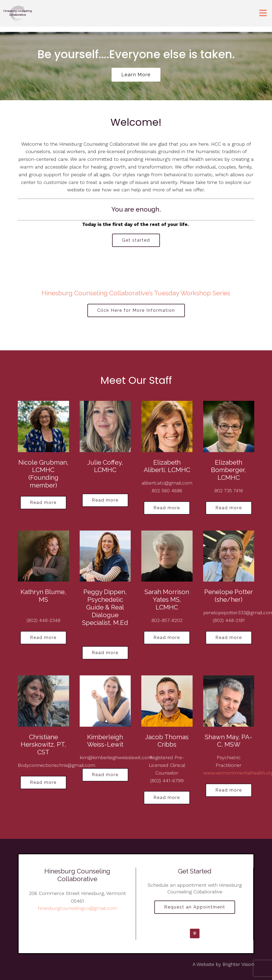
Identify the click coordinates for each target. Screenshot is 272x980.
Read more (43, 502)
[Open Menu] (263, 13)
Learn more (136, 75)
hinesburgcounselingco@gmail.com (77, 908)
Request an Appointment (195, 907)
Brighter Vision (238, 964)
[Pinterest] (195, 933)
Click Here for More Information (136, 310)
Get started (136, 240)
